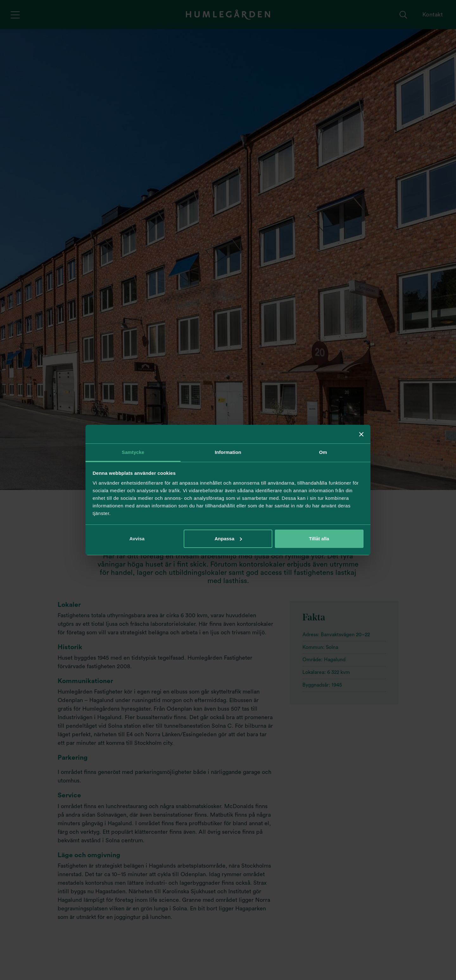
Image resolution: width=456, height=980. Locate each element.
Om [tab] (323, 452)
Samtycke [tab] (133, 452)
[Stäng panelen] (361, 434)
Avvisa (137, 539)
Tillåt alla (319, 539)
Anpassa (228, 539)
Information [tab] (228, 452)
